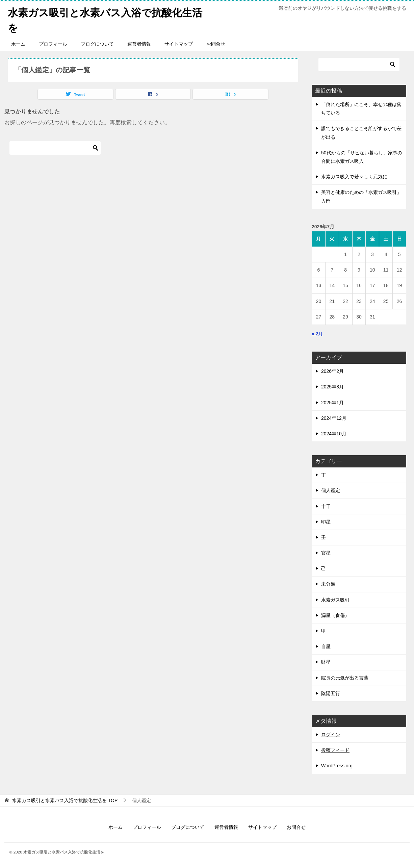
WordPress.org (337, 766)
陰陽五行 (331, 693)
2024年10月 (334, 434)
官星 (326, 553)
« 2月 (317, 334)
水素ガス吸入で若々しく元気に (354, 177)
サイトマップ (179, 44)
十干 (326, 506)
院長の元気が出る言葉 (345, 678)
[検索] (55, 148)
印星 (326, 522)
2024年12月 (334, 418)
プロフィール (53, 44)
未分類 (328, 584)
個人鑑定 (331, 490)
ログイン (331, 735)
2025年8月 (332, 387)
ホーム (18, 44)
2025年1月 (332, 403)
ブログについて (97, 44)
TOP (65, 800)
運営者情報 (139, 44)
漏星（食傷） (335, 615)
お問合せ (216, 44)
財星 (326, 662)
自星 (326, 646)
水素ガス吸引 (335, 600)
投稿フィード (335, 750)
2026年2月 (332, 371)
